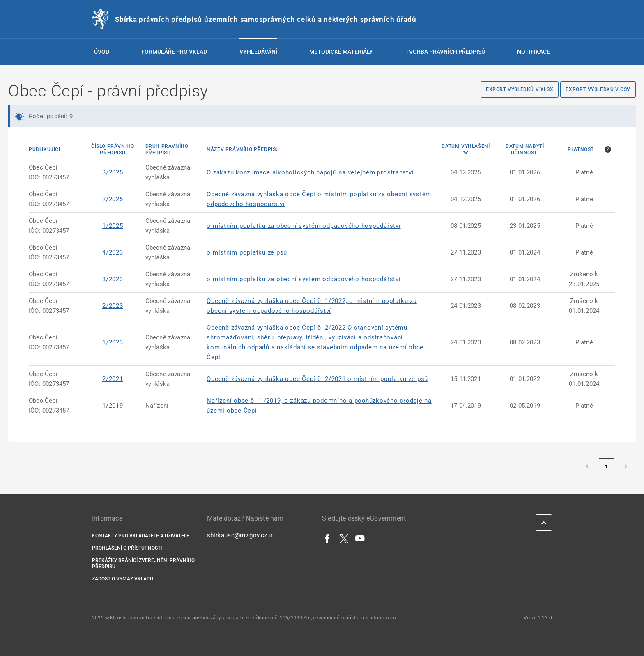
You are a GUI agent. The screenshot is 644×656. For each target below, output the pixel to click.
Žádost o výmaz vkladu (123, 579)
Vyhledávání (258, 52)
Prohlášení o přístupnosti (127, 548)
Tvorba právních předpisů (445, 52)
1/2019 (113, 406)
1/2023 (113, 342)
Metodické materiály (341, 52)
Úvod (102, 52)
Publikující (45, 149)
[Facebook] (328, 538)
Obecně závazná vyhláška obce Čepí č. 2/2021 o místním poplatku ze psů (317, 379)
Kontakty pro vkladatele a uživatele (141, 536)
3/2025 (113, 172)
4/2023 (113, 252)
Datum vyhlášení (466, 146)
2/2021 (113, 379)
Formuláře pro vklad (174, 52)
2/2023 (113, 306)
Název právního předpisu (243, 149)
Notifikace (534, 52)
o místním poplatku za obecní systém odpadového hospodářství (304, 226)
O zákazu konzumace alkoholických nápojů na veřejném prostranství (310, 172)
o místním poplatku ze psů (247, 252)
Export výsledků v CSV (598, 89)
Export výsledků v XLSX (520, 89)
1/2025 (113, 226)
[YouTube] (360, 538)
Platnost (581, 149)
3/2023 (113, 279)
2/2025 (113, 199)
